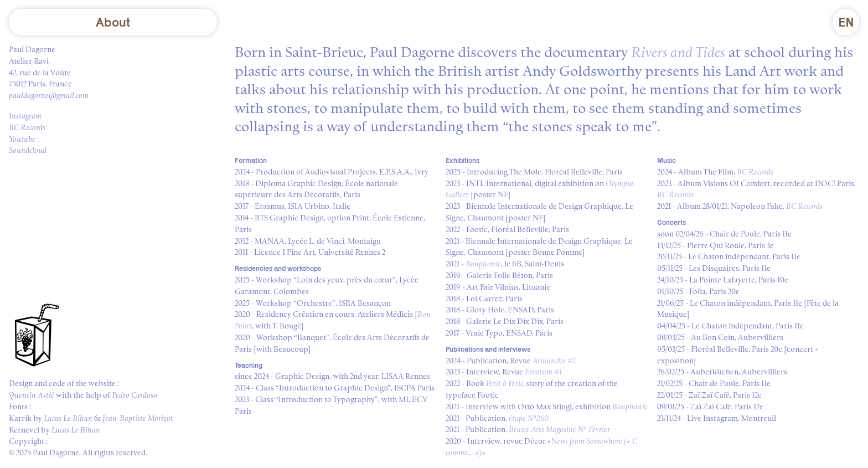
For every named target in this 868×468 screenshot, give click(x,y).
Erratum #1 (543, 372)
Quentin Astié (32, 395)
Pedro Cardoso (135, 395)
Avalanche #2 (554, 361)
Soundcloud (28, 151)
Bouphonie (483, 264)
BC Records (27, 128)
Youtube (22, 140)
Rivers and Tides (678, 53)
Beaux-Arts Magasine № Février (559, 430)
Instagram (25, 116)
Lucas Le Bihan (68, 419)
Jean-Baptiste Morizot (138, 419)
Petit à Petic (505, 384)
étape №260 (529, 419)
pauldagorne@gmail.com (49, 96)
